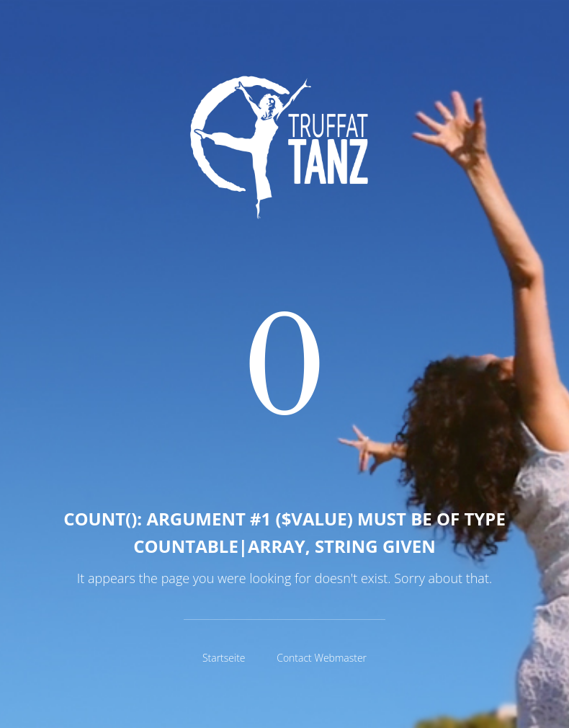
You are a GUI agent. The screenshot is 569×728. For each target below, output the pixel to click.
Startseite (224, 658)
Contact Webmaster (322, 658)
